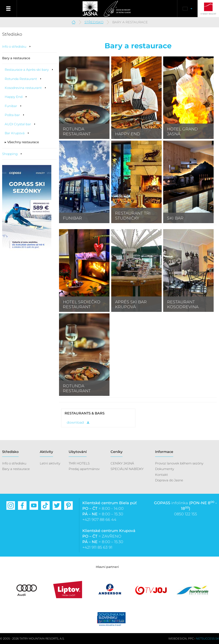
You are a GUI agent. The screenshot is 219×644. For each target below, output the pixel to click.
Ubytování (78, 452)
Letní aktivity (50, 463)
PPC (191, 638)
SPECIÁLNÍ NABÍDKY (127, 469)
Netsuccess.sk (207, 638)
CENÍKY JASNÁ (122, 463)
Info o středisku (14, 463)
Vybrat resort (208, 14)
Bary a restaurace (16, 469)
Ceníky (117, 452)
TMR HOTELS (79, 463)
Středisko (94, 22)
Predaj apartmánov (84, 469)
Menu (8, 9)
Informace (164, 452)
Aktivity (46, 452)
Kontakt (161, 475)
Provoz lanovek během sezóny (179, 463)
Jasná (90, 9)
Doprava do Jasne (169, 480)
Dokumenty (165, 469)
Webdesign (178, 638)
